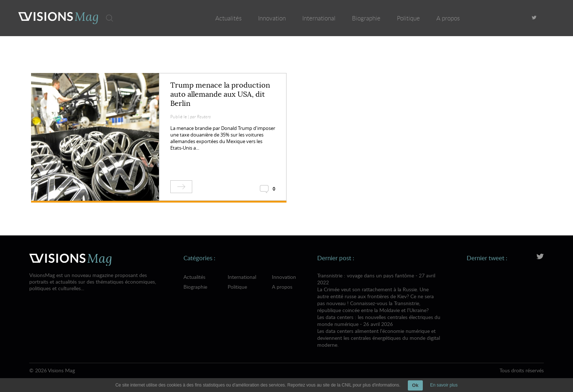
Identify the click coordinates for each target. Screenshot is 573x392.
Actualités (228, 18)
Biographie (366, 18)
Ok (415, 385)
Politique (408, 18)
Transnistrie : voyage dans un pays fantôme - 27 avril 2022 (379, 293)
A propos (448, 18)
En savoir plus (444, 385)
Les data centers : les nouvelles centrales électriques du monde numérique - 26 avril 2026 (379, 331)
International (319, 18)
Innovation (272, 18)
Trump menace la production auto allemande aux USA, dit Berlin (220, 94)
